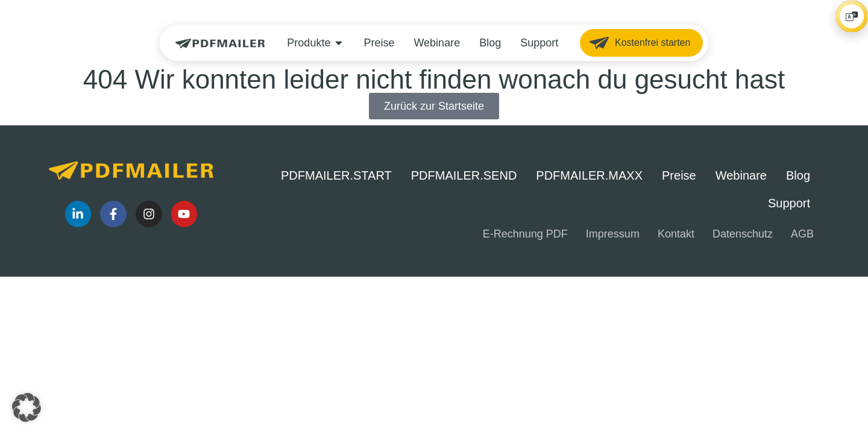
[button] (27, 407)
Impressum (613, 234)
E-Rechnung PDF (525, 234)
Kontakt (676, 234)
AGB (802, 234)
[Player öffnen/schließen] (840, 83)
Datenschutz (743, 234)
